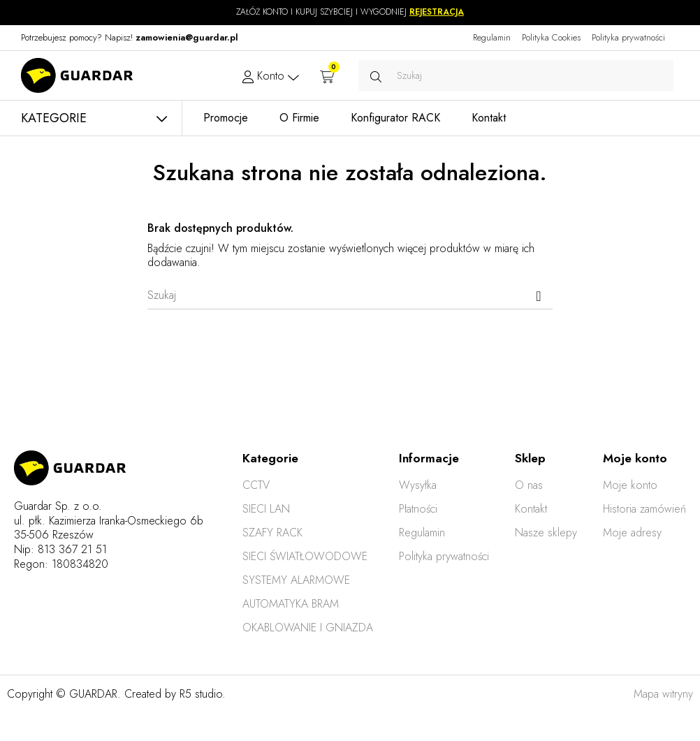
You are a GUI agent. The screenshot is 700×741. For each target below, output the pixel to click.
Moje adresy (632, 533)
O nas (529, 485)
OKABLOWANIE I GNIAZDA (308, 628)
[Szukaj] (350, 295)
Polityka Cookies (551, 37)
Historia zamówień (644, 509)
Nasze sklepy (546, 533)
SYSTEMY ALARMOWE (296, 580)
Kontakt (531, 509)
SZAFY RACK (272, 533)
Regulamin (492, 37)
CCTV (256, 485)
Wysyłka (418, 485)
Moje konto (630, 485)
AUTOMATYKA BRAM (291, 604)
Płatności (418, 509)
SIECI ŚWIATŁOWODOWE (305, 556)
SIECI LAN (266, 509)
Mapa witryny (663, 694)
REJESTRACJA (437, 12)
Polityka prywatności (628, 37)
